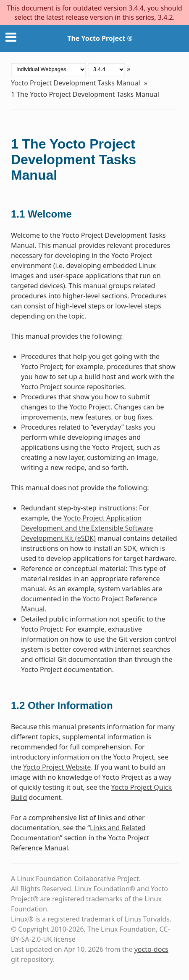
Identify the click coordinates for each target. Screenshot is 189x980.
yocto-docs (151, 949)
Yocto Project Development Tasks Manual (76, 83)
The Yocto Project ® (100, 38)
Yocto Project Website (57, 767)
